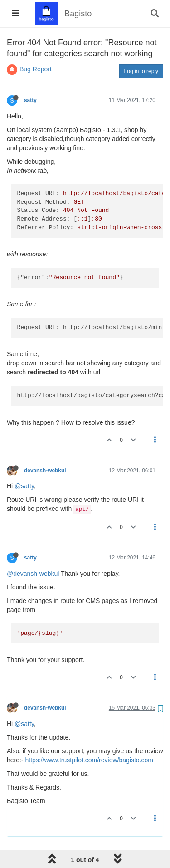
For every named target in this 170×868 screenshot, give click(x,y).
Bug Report (36, 69)
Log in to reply (141, 71)
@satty (24, 486)
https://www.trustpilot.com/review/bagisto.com (89, 760)
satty (30, 100)
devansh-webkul (45, 471)
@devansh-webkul (33, 574)
